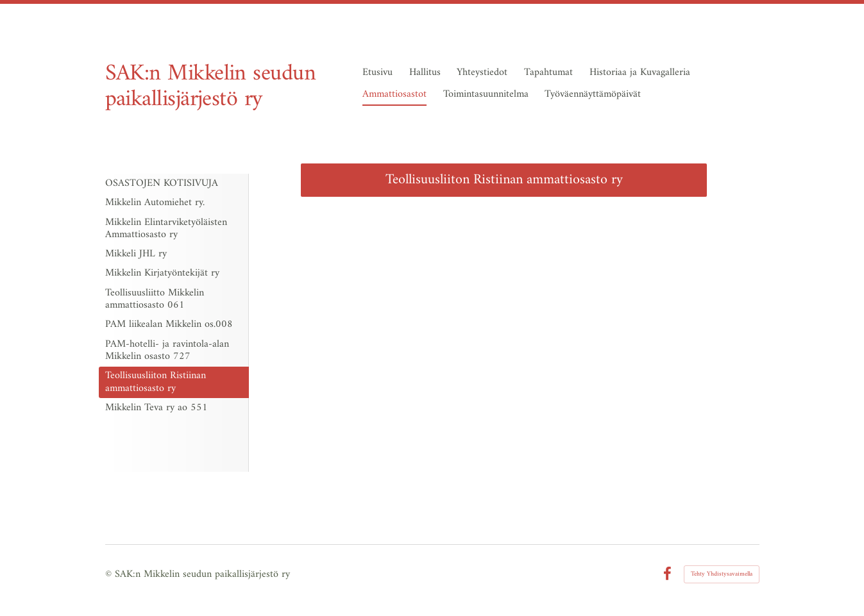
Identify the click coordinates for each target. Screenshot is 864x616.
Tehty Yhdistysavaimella (722, 574)
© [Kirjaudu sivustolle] (110, 574)
